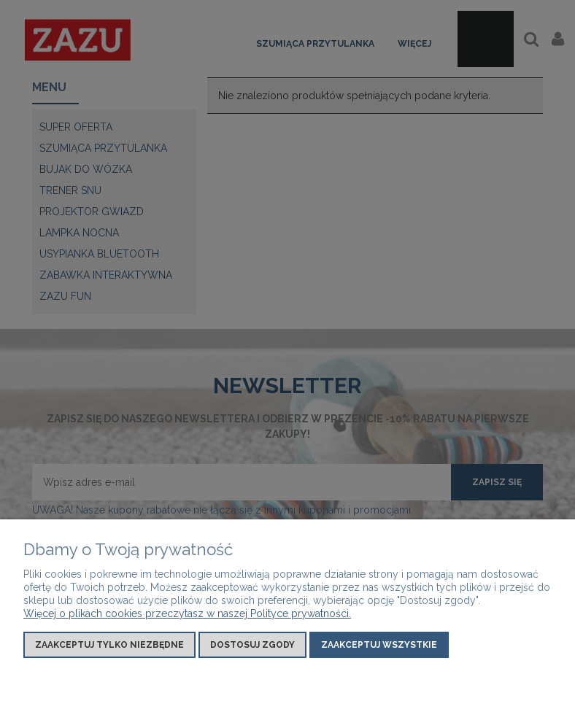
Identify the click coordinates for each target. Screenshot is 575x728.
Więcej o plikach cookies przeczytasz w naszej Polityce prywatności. (187, 613)
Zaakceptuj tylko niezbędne (109, 645)
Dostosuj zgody (252, 645)
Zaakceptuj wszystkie (379, 645)
